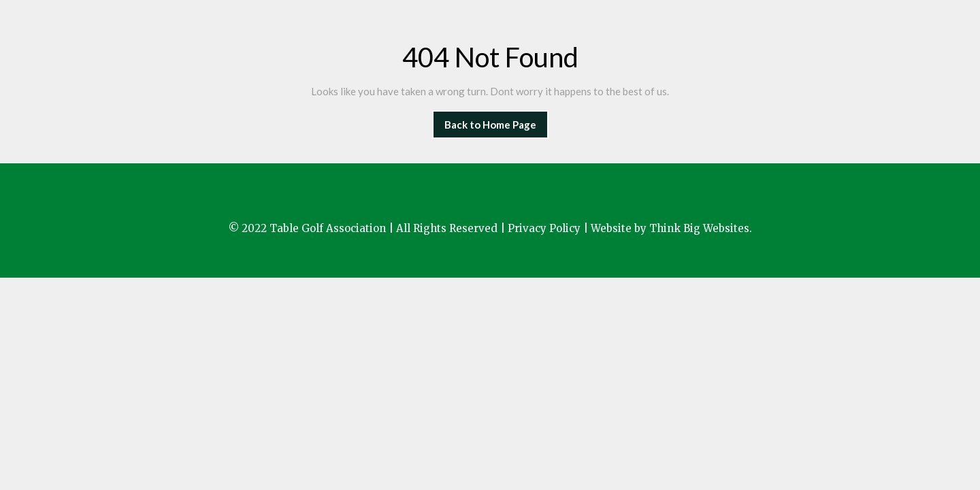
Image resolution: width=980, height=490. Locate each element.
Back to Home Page (496, 120)
